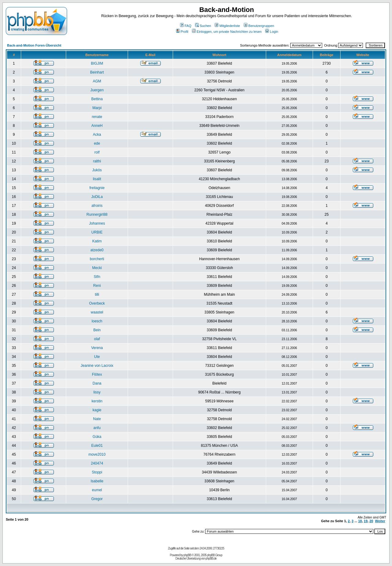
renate (97, 117)
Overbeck (97, 303)
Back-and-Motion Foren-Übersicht (34, 45)
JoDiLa (97, 197)
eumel (97, 490)
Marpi (97, 108)
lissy (97, 392)
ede (97, 143)
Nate (97, 419)
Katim (97, 241)
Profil (182, 32)
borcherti (97, 259)
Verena (97, 348)
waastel (97, 312)
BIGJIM (97, 63)
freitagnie (97, 188)
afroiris (97, 206)
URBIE (97, 232)
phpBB (187, 555)
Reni (97, 286)
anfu (97, 428)
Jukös (97, 170)
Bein (97, 330)
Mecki (97, 268)
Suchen (203, 26)
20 (371, 521)
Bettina (97, 99)
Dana (97, 383)
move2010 (97, 454)
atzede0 (97, 250)
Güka (97, 437)
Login (272, 32)
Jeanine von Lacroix (97, 366)
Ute (97, 357)
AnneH (97, 126)
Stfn (97, 277)
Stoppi (97, 472)
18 (360, 521)
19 (366, 521)
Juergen (97, 90)
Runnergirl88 (97, 215)
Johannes (97, 223)
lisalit (97, 179)
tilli (97, 294)
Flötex (97, 374)
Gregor (97, 499)
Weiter (380, 521)
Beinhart (97, 72)
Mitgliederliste (227, 26)
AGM (97, 81)
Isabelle (97, 481)
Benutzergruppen (259, 26)
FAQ (186, 26)
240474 (97, 463)
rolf (97, 152)
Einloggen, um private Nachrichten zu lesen (227, 32)
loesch (97, 321)
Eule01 (97, 446)
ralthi (97, 161)
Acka (97, 135)
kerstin (97, 401)
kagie (97, 410)
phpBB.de (211, 558)
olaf (97, 339)
